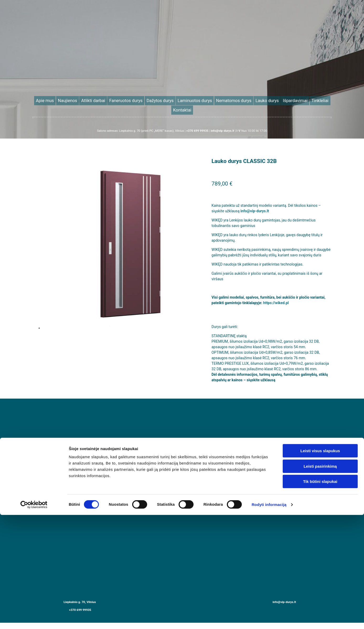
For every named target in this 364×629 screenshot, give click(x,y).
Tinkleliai (281, 100)
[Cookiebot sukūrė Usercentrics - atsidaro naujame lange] (34, 502)
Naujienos (85, 100)
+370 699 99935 (80, 599)
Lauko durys (239, 100)
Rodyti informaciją (269, 502)
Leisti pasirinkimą (320, 463)
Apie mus (67, 100)
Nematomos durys (213, 100)
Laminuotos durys (184, 100)
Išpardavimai (261, 100)
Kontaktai (298, 100)
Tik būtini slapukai (320, 479)
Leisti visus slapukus (320, 448)
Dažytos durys (157, 100)
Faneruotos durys (130, 100)
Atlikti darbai (105, 100)
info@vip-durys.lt (255, 200)
